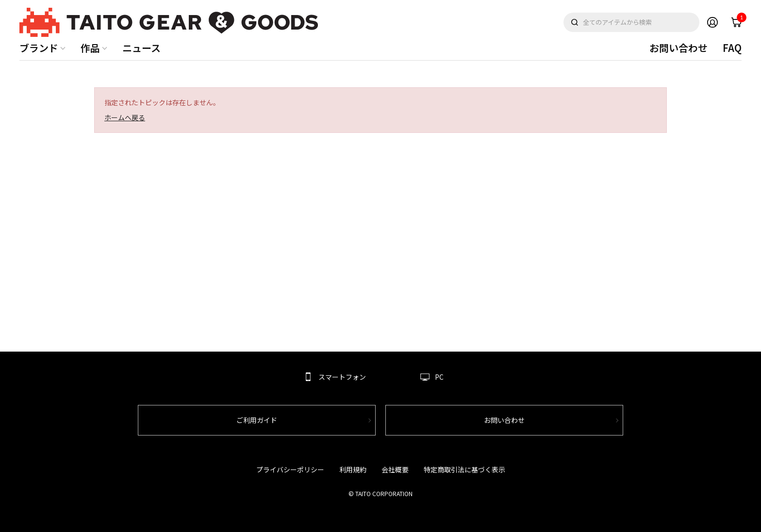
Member (712, 22)
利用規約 (353, 469)
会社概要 (395, 469)
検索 (575, 22)
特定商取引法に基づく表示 (464, 469)
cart (739, 20)
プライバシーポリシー (290, 469)
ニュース (141, 48)
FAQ (732, 48)
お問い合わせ (678, 48)
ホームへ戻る (125, 117)
